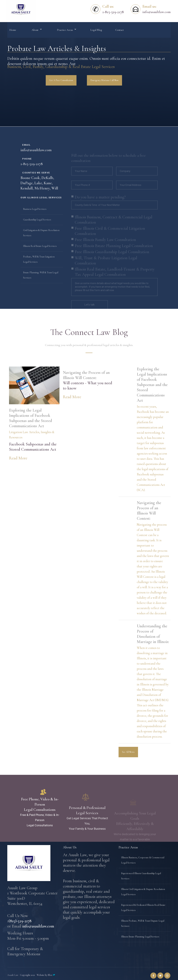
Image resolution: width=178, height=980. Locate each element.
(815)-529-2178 (20, 921)
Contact (120, 30)
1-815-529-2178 (32, 178)
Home (13, 30)
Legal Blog (96, 30)
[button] (36, 30)
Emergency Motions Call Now (104, 80)
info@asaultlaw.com (156, 12)
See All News (128, 752)
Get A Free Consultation (61, 80)
